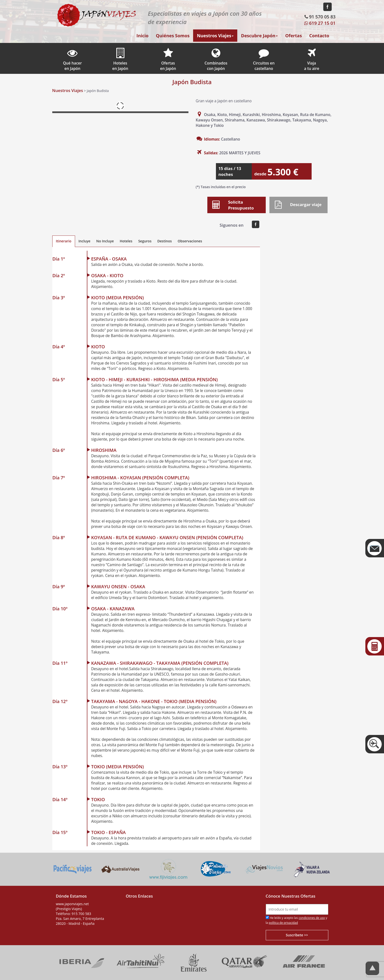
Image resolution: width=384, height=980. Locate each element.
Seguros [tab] (145, 241)
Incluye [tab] (84, 241)
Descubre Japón (259, 36)
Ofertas (293, 36)
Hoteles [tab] (126, 241)
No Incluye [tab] (105, 241)
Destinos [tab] (165, 241)
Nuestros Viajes (215, 36)
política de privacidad (283, 923)
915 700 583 (81, 914)
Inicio (142, 36)
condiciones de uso (312, 918)
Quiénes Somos (173, 36)
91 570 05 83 (319, 17)
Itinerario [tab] (64, 241)
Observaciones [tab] (190, 241)
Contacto (319, 36)
